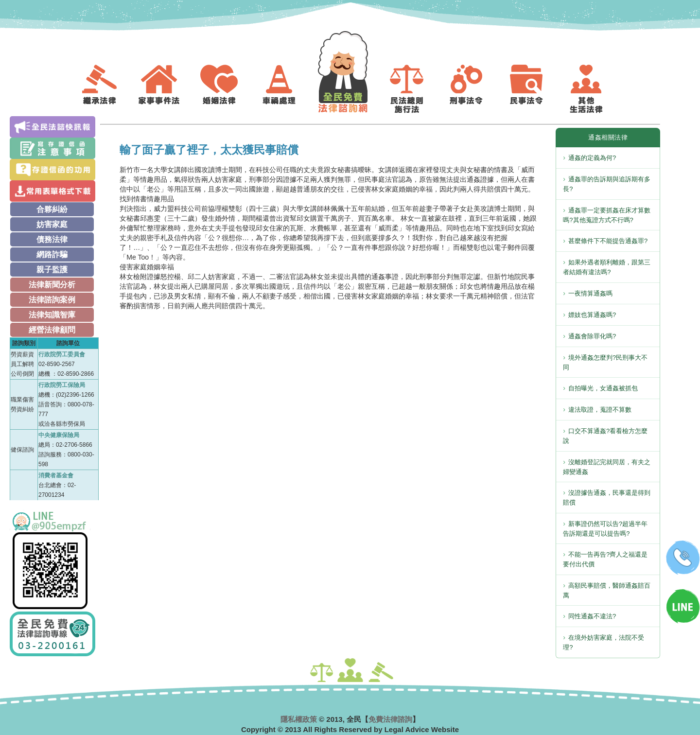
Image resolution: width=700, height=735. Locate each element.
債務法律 (52, 239)
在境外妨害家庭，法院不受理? (604, 642)
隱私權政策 (299, 719)
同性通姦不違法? (592, 616)
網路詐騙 (52, 254)
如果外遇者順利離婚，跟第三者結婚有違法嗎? (607, 267)
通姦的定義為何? (592, 158)
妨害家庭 (52, 224)
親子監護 (52, 270)
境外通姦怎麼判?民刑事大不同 (605, 362)
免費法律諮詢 (390, 719)
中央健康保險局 (59, 435)
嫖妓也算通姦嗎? (592, 315)
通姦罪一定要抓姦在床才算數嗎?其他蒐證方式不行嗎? (607, 215)
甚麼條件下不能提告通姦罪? (608, 241)
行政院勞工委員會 (62, 354)
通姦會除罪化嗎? (592, 336)
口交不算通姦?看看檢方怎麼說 (605, 436)
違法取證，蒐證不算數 (600, 410)
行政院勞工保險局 (62, 385)
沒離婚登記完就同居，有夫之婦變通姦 (607, 467)
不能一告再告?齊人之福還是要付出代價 (605, 559)
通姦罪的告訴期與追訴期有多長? (607, 184)
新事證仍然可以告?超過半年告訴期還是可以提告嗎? (605, 529)
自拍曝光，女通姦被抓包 (603, 388)
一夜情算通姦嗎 (590, 293)
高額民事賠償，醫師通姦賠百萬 (607, 590)
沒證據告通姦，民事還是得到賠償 (607, 498)
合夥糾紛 (52, 209)
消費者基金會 (56, 475)
